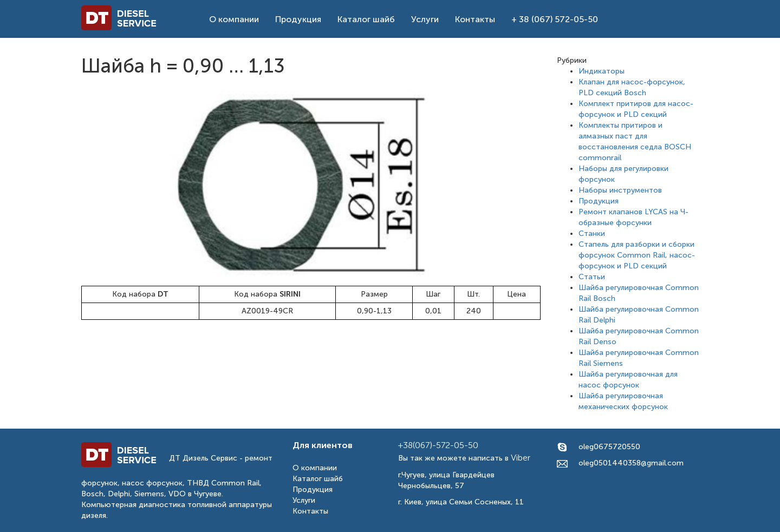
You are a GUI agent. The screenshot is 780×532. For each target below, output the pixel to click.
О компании (234, 19)
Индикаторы (602, 71)
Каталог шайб (366, 19)
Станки (592, 234)
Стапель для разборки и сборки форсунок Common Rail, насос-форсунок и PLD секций (637, 255)
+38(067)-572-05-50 (438, 445)
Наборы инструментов (620, 190)
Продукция (298, 19)
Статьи (592, 277)
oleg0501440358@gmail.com (631, 463)
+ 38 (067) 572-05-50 (555, 19)
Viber (521, 458)
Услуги (425, 19)
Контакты (475, 19)
